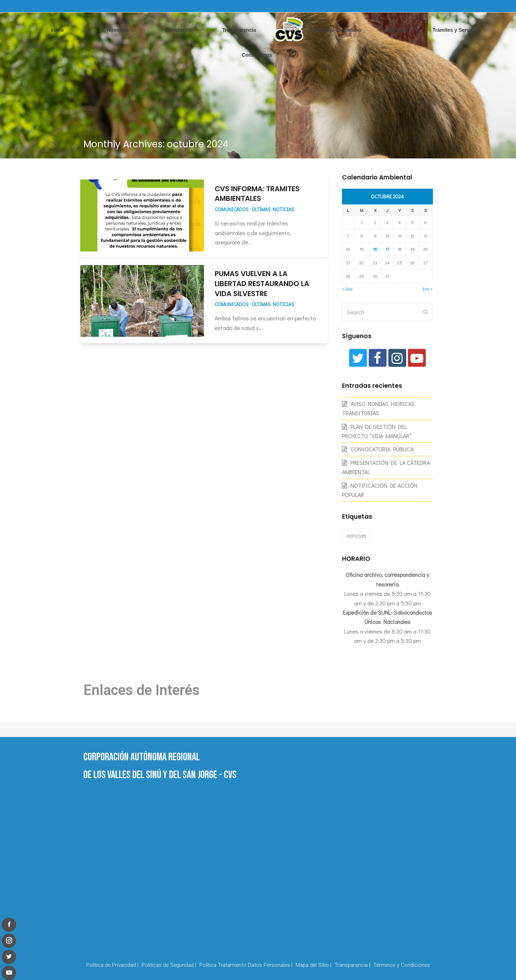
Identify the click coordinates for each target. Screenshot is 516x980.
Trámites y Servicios (457, 30)
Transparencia (239, 30)
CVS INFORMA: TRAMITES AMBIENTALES (257, 194)
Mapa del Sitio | (313, 965)
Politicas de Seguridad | (169, 965)
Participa (396, 30)
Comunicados (232, 209)
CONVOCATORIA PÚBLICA (382, 449)
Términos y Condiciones (402, 965)
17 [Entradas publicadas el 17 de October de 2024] (387, 249)
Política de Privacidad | (112, 965)
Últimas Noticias (273, 209)
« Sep (347, 289)
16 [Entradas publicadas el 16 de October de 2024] (375, 249)
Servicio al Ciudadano (335, 30)
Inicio (57, 30)
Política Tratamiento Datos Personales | (246, 965)
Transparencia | (352, 965)
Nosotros (118, 30)
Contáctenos (257, 55)
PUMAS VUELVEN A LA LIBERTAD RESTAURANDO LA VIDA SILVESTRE (262, 283)
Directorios (179, 30)
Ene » (428, 289)
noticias (356, 535)
